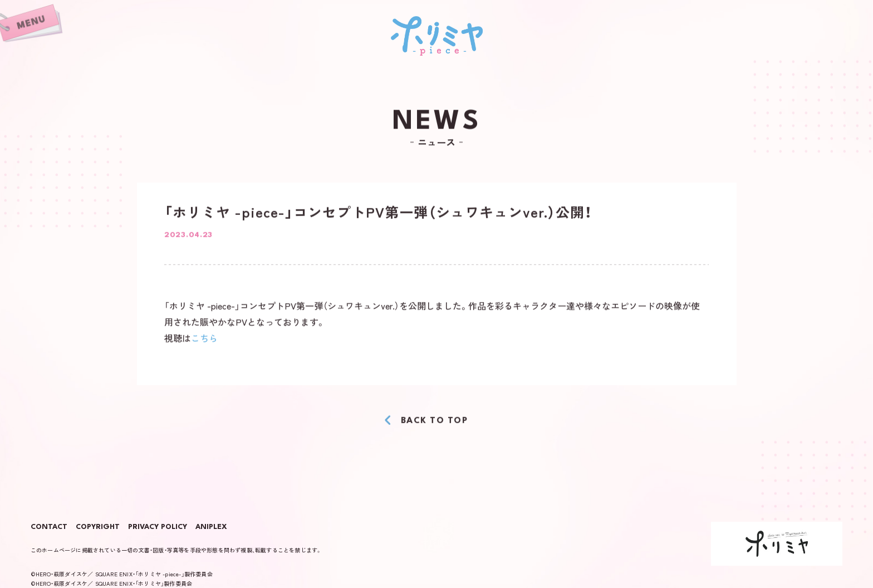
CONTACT (49, 528)
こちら (204, 339)
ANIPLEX (211, 528)
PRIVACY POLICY (158, 528)
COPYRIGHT (98, 528)
